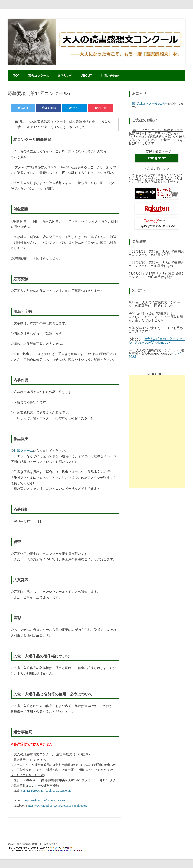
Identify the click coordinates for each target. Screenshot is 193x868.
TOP (16, 76)
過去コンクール (39, 76)
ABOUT (87, 76)
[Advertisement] (157, 432)
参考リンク (65, 76)
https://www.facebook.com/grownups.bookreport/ (57, 806)
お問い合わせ (110, 76)
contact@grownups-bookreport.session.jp (46, 791)
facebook (49, 108)
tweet (23, 108)
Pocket (101, 108)
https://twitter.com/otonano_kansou (45, 800)
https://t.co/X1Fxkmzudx (151, 342)
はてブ (75, 108)
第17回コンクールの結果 (150, 103)
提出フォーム (23, 451)
